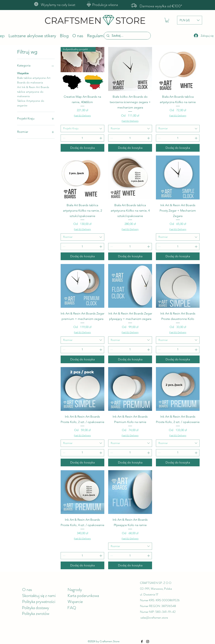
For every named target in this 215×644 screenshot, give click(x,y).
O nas (27, 590)
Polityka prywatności (39, 602)
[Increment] (101, 138)
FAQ (72, 608)
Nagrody (75, 590)
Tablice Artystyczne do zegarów (31, 103)
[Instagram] (148, 641)
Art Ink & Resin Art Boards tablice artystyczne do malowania (33, 92)
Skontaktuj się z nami (39, 596)
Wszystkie (23, 73)
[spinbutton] (82, 138)
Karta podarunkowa (83, 596)
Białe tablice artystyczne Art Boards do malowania (34, 80)
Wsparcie (75, 602)
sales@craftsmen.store (154, 618)
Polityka (29, 608)
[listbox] (190, 20)
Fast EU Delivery (82, 116)
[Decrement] (64, 138)
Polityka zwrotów (36, 613)
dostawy (42, 608)
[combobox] (83, 129)
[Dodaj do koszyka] (83, 148)
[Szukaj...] (127, 36)
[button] (167, 20)
